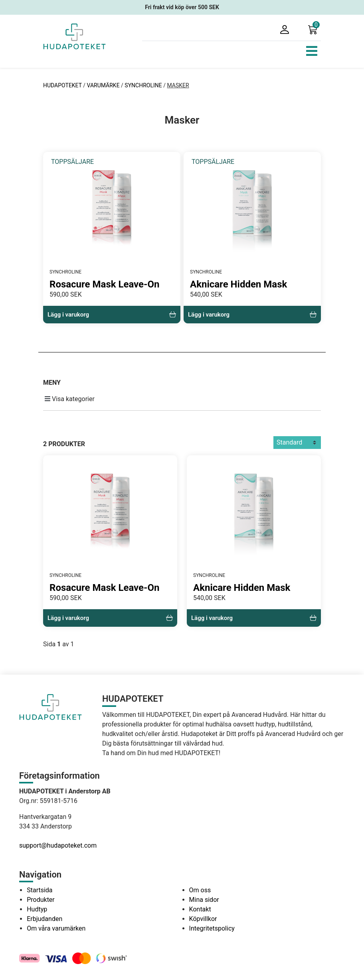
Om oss (200, 890)
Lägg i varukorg (112, 315)
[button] (315, 29)
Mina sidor (204, 900)
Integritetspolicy (212, 928)
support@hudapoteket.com (58, 845)
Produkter (41, 900)
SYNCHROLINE (143, 85)
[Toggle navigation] (312, 51)
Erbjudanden (45, 919)
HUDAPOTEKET (63, 85)
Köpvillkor (203, 919)
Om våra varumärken (56, 928)
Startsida (40, 890)
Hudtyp (37, 909)
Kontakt (200, 909)
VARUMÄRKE (103, 85)
